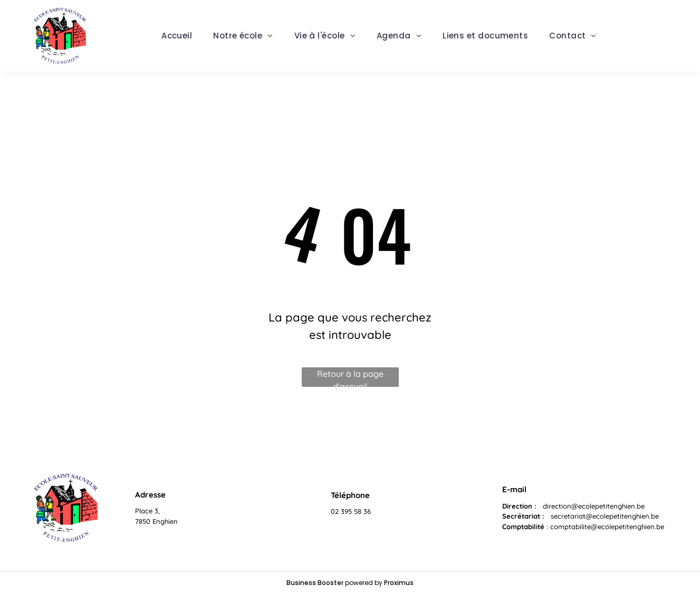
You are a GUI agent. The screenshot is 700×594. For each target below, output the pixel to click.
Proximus (399, 583)
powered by (364, 583)
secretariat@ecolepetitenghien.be (605, 516)
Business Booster (315, 583)
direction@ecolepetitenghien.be (594, 506)
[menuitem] (177, 36)
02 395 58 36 (351, 511)
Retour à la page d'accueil (350, 378)
